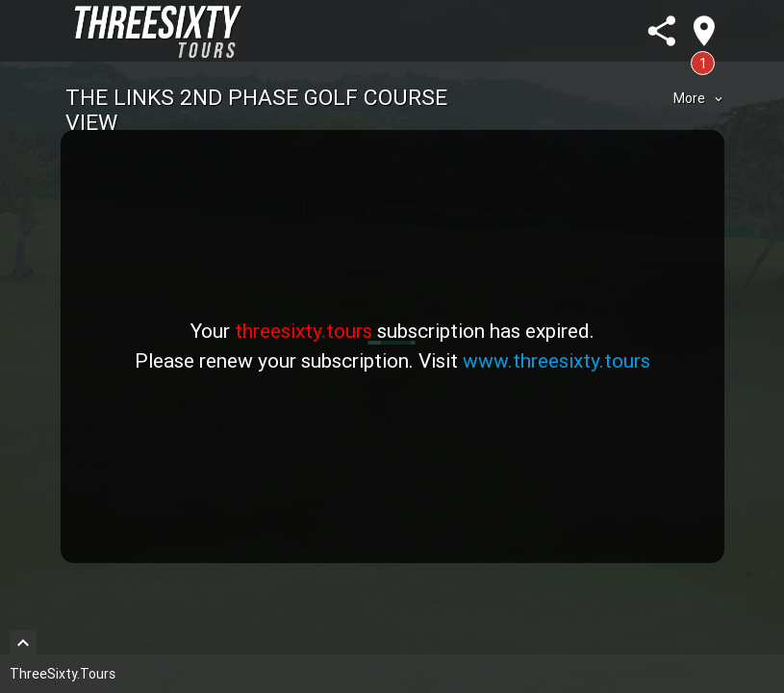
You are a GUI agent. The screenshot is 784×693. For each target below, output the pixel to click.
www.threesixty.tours (556, 361)
